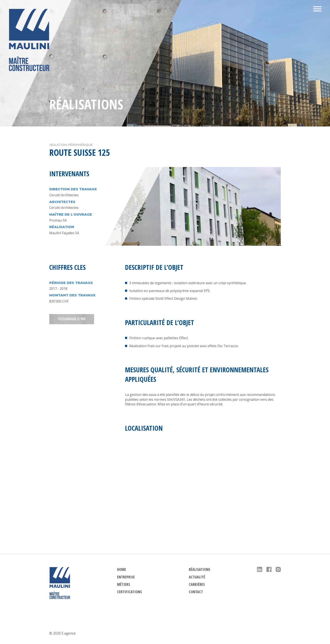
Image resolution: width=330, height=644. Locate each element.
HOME (122, 569)
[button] (317, 9)
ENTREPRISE (126, 577)
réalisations (200, 569)
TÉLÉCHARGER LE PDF (72, 319)
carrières (197, 584)
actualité (197, 577)
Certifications (129, 592)
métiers (124, 584)
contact (196, 592)
